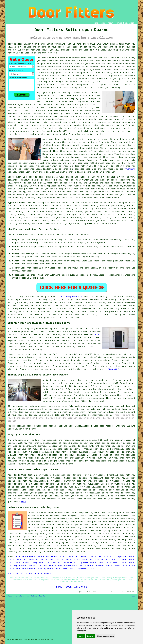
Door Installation (105, 560)
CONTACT (119, 23)
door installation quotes (76, 499)
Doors (32, 565)
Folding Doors (45, 568)
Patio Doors (106, 557)
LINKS (103, 23)
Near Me (42, 596)
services (79, 315)
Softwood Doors (104, 565)
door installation (121, 247)
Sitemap (9, 596)
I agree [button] (81, 636)
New (28, 596)
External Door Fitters (42, 560)
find (16, 475)
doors (44, 209)
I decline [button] (90, 636)
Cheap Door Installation (46, 563)
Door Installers (47, 565)
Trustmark (130, 169)
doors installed (45, 487)
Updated (34, 596)
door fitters (36, 177)
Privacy (134, 596)
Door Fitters (19, 596)
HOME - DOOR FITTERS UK (72, 587)
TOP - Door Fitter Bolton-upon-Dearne (29, 573)
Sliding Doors (126, 560)
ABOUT (110, 23)
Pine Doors (128, 563)
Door (10, 297)
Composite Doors (125, 557)
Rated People (89, 119)
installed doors (90, 261)
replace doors (49, 79)
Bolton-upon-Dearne (71, 297)
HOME (96, 23)
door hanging (46, 73)
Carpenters (69, 563)
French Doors (89, 557)
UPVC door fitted (71, 186)
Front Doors (64, 560)
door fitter (100, 148)
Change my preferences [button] (105, 636)
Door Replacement (25, 557)
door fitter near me (63, 96)
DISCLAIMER (129, 23)
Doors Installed (47, 557)
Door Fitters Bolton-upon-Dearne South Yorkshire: (37, 44)
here (23, 502)
